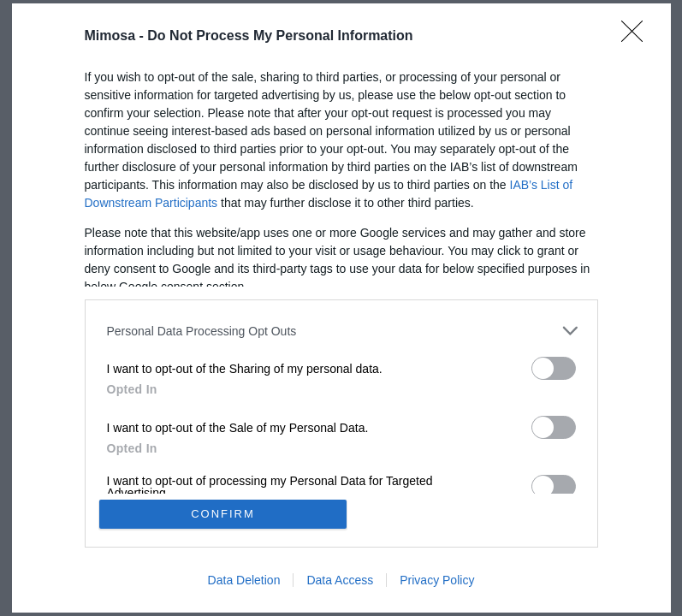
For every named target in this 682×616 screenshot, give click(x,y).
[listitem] (341, 331)
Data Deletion (244, 580)
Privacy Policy (437, 580)
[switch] (554, 368)
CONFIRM (223, 514)
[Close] (638, 37)
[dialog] (341, 308)
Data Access (340, 580)
